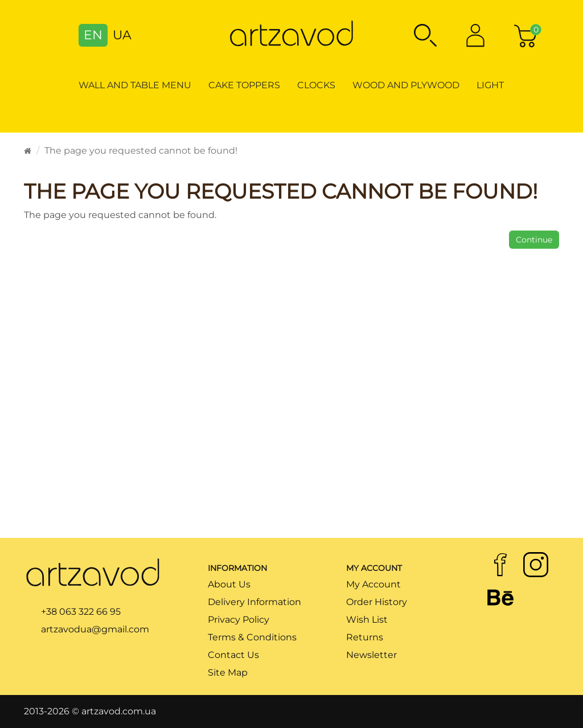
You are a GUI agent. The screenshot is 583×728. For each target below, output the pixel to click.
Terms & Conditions (252, 637)
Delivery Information (254, 602)
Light (490, 85)
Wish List (367, 620)
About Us (229, 584)
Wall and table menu (135, 85)
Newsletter (371, 655)
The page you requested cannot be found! (141, 151)
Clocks (316, 85)
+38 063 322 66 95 (81, 612)
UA (122, 35)
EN (93, 35)
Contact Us (233, 655)
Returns (365, 637)
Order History (377, 602)
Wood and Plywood (406, 85)
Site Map (228, 673)
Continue (534, 240)
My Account (373, 584)
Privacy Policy (239, 620)
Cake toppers (244, 85)
